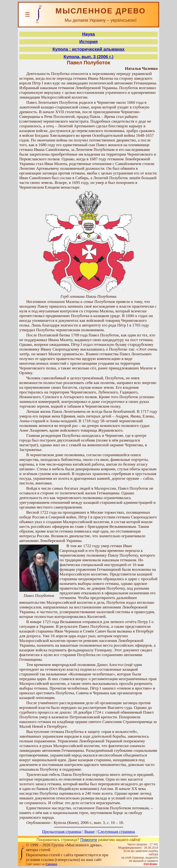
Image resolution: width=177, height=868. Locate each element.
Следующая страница (116, 832)
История (88, 42)
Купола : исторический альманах (88, 49)
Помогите (89, 840)
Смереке (51, 864)
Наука (88, 34)
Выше (89, 832)
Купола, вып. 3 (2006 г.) (88, 57)
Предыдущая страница (62, 832)
